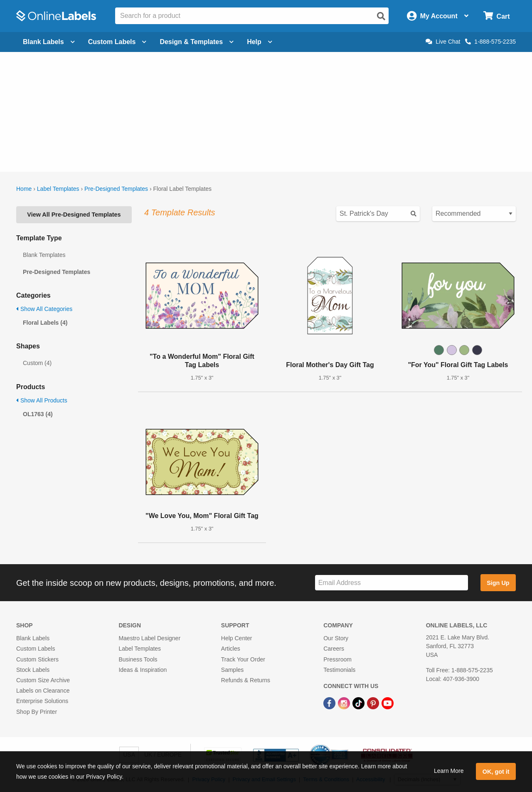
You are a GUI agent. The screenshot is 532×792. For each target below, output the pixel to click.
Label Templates (58, 189)
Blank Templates (44, 255)
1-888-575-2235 (490, 42)
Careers (334, 649)
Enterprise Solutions (42, 701)
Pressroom (337, 659)
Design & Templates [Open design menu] (197, 42)
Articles (231, 649)
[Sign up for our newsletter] (392, 583)
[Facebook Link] (330, 703)
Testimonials (339, 670)
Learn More (449, 771)
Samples (232, 670)
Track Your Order (243, 659)
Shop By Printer (37, 712)
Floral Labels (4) (45, 323)
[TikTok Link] (359, 703)
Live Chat (443, 42)
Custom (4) (37, 363)
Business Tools (138, 659)
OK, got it (496, 772)
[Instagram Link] (345, 703)
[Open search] (381, 16)
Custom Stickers (37, 659)
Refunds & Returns (246, 680)
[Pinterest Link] (374, 703)
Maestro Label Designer (149, 638)
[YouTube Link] (388, 703)
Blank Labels (33, 638)
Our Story (336, 638)
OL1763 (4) (38, 414)
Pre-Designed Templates (116, 189)
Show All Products (42, 400)
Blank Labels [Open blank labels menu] (49, 42)
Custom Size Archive (43, 680)
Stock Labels (33, 670)
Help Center (237, 638)
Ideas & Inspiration (143, 670)
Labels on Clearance (43, 691)
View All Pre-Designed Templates (74, 215)
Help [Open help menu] (260, 42)
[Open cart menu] (496, 16)
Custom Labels (36, 649)
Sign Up (498, 583)
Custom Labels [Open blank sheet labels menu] (117, 42)
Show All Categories (44, 309)
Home (24, 189)
